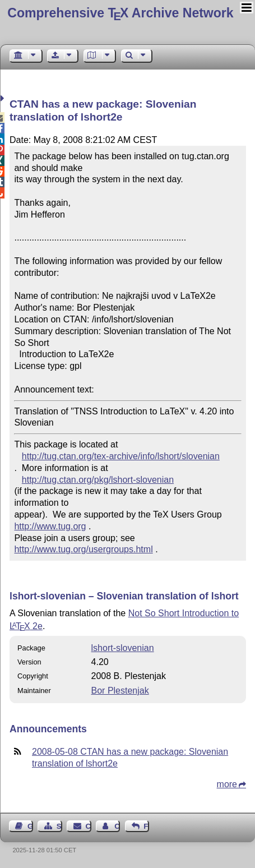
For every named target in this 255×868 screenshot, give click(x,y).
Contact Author (117, 826)
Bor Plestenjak (120, 691)
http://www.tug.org (50, 526)
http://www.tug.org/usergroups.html (83, 549)
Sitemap (59, 826)
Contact (89, 826)
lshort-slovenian (123, 648)
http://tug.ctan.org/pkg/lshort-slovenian (98, 480)
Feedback (146, 826)
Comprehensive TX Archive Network (120, 13)
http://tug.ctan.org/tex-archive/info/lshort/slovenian (121, 456)
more (227, 784)
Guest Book (30, 826)
